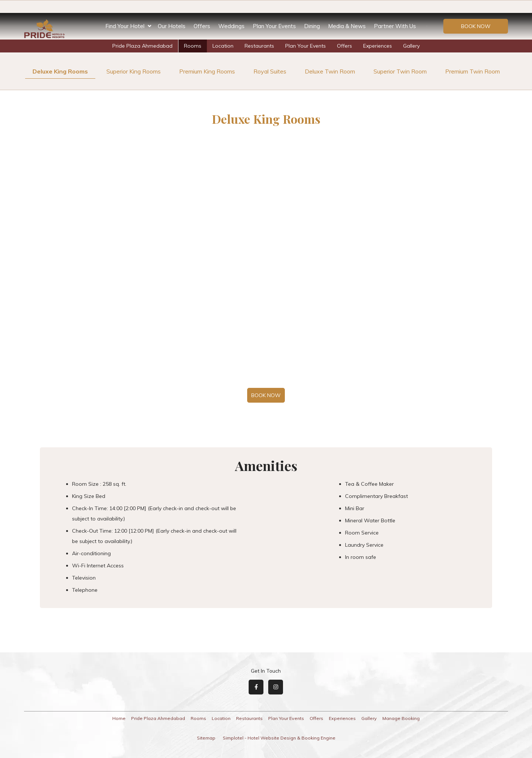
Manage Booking (401, 718)
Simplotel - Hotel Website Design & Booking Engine (279, 738)
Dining (312, 26)
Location (223, 46)
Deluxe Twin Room (330, 71)
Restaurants (259, 46)
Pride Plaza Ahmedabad (142, 46)
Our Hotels (172, 26)
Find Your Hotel (128, 26)
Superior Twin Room (400, 71)
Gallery (411, 46)
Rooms (193, 46)
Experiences (378, 46)
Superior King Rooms (134, 71)
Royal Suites (270, 71)
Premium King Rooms (207, 71)
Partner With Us (395, 26)
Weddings (231, 26)
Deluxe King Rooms (60, 71)
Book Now (476, 26)
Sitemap (206, 738)
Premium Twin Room (473, 71)
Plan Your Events (274, 26)
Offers (202, 26)
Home (119, 718)
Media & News (347, 26)
